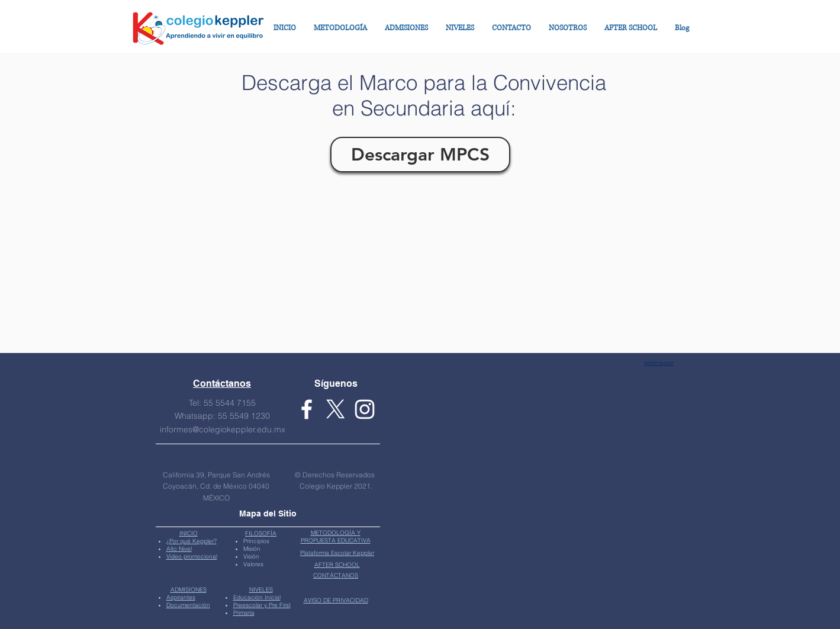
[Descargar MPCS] (420, 155)
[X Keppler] (336, 409)
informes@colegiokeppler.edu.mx (223, 429)
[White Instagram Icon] (365, 409)
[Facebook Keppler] (307, 409)
